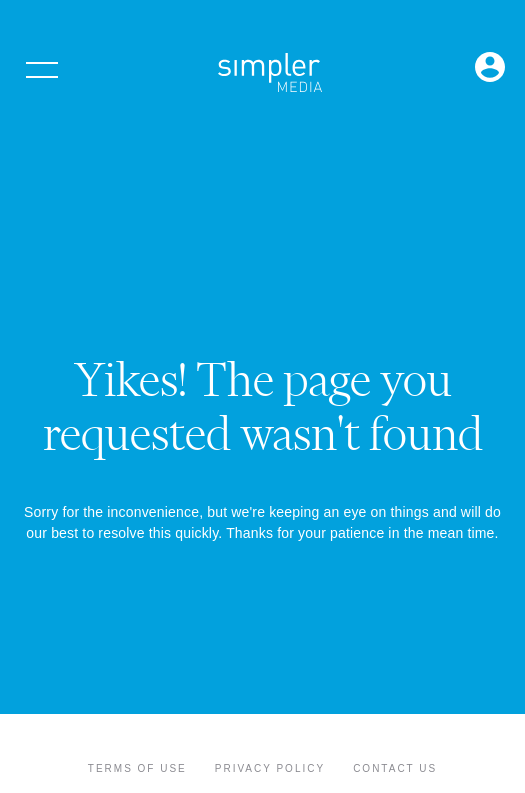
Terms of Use (137, 768)
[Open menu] (42, 70)
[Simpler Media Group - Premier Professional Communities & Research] (270, 75)
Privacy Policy (270, 768)
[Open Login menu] (490, 68)
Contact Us (395, 768)
